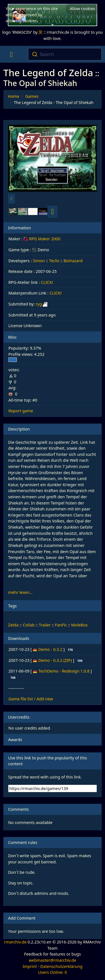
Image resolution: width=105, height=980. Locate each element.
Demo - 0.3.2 (51, 649)
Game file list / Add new (31, 699)
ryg (39, 304)
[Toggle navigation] (11, 54)
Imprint (30, 966)
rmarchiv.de (15, 942)
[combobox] (65, 54)
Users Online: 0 (53, 972)
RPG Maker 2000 (42, 239)
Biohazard (73, 261)
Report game (21, 411)
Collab (29, 625)
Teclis (54, 261)
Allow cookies (82, 9)
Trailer (45, 625)
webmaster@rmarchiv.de (53, 960)
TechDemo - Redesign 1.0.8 (64, 671)
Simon (39, 261)
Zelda (13, 625)
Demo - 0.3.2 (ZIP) (56, 660)
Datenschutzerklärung (61, 966)
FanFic (61, 625)
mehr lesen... (20, 592)
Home (14, 96)
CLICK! (47, 282)
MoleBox (79, 625)
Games (32, 96)
